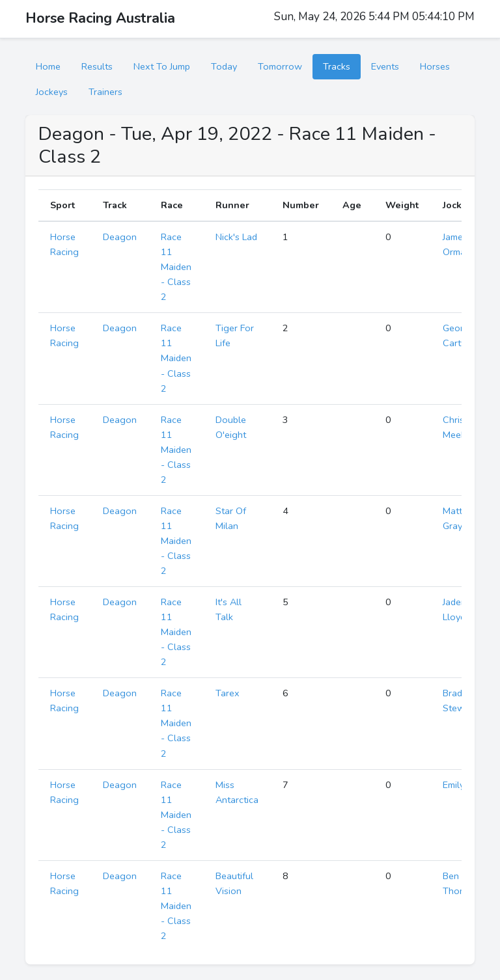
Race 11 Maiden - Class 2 (176, 267)
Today (224, 66)
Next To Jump (162, 66)
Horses (435, 66)
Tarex (228, 693)
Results (97, 66)
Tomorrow (280, 66)
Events (385, 66)
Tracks (337, 66)
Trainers (105, 92)
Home (48, 66)
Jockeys (52, 92)
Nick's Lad (236, 237)
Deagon (120, 237)
